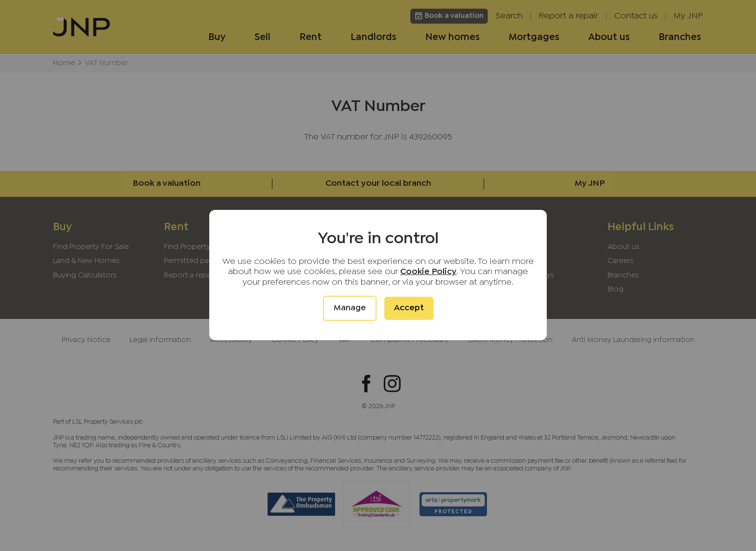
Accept (409, 308)
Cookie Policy (428, 272)
